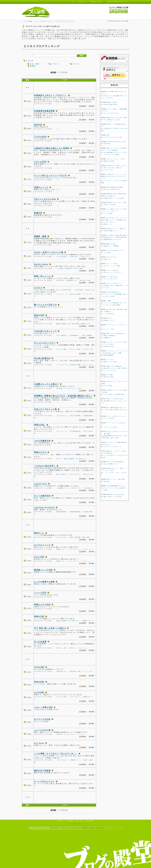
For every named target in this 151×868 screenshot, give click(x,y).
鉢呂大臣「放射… (86, 280)
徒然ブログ (107, 259)
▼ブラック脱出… (62, 349)
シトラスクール (81, 648)
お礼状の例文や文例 (110, 104)
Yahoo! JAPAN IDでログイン (117, 79)
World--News (41, 264)
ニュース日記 (40, 593)
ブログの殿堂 (28, 21)
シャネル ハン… (88, 549)
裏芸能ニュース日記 (43, 570)
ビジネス (55, 64)
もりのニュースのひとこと (113, 447)
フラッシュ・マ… (62, 431)
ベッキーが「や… (62, 365)
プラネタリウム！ (112, 257)
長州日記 (38, 125)
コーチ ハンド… (88, 561)
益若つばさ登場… (76, 294)
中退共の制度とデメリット (113, 231)
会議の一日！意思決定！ (115, 366)
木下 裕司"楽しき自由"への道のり (50, 628)
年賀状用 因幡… (76, 365)
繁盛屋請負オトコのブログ (113, 239)
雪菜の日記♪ (40, 425)
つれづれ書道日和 (42, 441)
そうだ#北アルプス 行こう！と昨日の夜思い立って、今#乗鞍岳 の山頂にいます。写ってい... (114, 220)
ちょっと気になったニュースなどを (51, 175)
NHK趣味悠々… (76, 335)
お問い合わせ (80, 821)
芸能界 (33, 66)
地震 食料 (86, 537)
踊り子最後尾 (87, 335)
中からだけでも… (76, 474)
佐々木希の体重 (74, 324)
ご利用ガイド (61, 821)
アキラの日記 (40, 137)
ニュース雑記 (108, 213)
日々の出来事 (40, 642)
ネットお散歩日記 (42, 496)
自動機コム (107, 338)
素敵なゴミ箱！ (112, 244)
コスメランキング (78, 824)
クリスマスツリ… (70, 388)
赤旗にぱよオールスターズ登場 (117, 118)
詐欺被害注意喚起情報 (44, 111)
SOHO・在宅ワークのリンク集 (49, 252)
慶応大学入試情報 (42, 770)
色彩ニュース (108, 224)
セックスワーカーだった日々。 (114, 137)
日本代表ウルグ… (62, 671)
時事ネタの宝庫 (109, 161)
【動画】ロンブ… (76, 760)
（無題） (109, 301)
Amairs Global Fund (112, 189)
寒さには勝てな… (62, 474)
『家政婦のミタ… (62, 488)
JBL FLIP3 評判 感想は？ (116, 462)
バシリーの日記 (109, 418)
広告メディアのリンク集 (45, 409)
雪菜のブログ (40, 452)
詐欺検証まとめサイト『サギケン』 (51, 95)
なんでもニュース (42, 545)
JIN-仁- (59, 459)
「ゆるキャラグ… (76, 488)
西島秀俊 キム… (73, 280)
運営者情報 (90, 821)
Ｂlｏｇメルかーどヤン (45, 343)
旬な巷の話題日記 (42, 358)
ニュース (30, 61)
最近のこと (39, 533)
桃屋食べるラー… (87, 324)
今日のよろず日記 (110, 205)
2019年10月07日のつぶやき (116, 142)
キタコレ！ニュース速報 (112, 266)
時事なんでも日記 (42, 604)
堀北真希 (69, 269)
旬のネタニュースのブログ (113, 272)
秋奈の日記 (39, 315)
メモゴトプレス (109, 170)
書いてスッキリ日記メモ (45, 305)
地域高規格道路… (76, 512)
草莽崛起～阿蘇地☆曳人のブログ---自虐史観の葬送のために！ (63, 396)
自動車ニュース (109, 320)
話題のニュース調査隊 (111, 246)
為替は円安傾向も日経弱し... (116, 187)
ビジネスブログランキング (65, 21)
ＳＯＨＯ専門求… (62, 257)
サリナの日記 (108, 386)
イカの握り (60, 269)
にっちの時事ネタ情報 (44, 582)
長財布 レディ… (62, 549)
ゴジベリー (110, 360)
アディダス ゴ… (75, 549)
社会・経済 (35, 64)
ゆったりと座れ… (62, 697)
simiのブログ (41, 484)
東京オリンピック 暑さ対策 (116, 479)
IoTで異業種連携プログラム (116, 486)
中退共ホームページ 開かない (116, 229)
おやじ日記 (39, 557)
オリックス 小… (62, 294)
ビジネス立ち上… (62, 416)
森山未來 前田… (76, 671)
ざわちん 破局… (79, 269)
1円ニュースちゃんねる (45, 199)
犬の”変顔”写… (89, 488)
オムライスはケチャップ (115, 283)
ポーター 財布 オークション (116, 416)
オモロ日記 (39, 667)
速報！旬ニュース (42, 276)
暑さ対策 (107, 481)
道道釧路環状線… (62, 512)
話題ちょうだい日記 (110, 362)
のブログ (38, 288)
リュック (81, 734)
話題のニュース (41, 187)
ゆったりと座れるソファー (115, 250)
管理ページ (83, 2)
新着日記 (38, 213)
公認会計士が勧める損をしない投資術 (52, 148)
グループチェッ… (76, 697)
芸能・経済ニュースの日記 (113, 497)
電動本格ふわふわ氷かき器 (115, 494)
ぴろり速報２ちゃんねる (112, 120)
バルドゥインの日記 (110, 427)
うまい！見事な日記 (43, 707)
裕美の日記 (39, 616)
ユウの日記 (39, 692)
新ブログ (109, 318)
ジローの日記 (40, 162)
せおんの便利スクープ (111, 464)
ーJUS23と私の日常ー (45, 466)
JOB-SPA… (75, 257)
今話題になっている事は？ (47, 384)
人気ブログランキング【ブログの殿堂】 (75, 828)
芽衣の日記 (39, 682)
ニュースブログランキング (44, 21)
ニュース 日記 (109, 329)
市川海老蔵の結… (76, 431)
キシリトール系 (112, 264)
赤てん (80, 388)
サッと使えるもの (112, 277)
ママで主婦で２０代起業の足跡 (114, 394)
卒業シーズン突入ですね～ (115, 399)
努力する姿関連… (76, 416)
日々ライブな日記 (42, 719)
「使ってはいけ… (62, 760)
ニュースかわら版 (42, 730)
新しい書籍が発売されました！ (117, 408)
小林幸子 (59, 734)
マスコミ (76, 64)
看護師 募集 (40, 236)
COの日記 (107, 144)
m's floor (39, 743)
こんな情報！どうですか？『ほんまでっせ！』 (56, 753)
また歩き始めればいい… (115, 292)
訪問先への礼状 (112, 102)
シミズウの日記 (109, 314)
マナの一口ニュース (110, 279)
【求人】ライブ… (87, 257)
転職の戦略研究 (109, 355)
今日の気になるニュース (45, 331)
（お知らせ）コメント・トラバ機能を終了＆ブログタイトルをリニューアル (114, 176)
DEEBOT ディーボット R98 (116, 203)
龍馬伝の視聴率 (62, 324)
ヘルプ (72, 2)
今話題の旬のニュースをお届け (114, 198)
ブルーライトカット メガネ (116, 159)
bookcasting (109, 346)
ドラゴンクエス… (62, 537)
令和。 (109, 135)
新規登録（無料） (96, 2)
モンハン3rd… (89, 365)
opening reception (45, 507)
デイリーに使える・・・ (115, 270)
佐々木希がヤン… (82, 459)
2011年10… (61, 280)
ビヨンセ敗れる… (62, 335)
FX (69, 824)
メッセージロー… (70, 734)
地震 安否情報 (75, 537)
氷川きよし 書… (62, 648)
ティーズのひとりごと (44, 781)
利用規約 (70, 821)
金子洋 (71, 648)
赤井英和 (59, 388)
